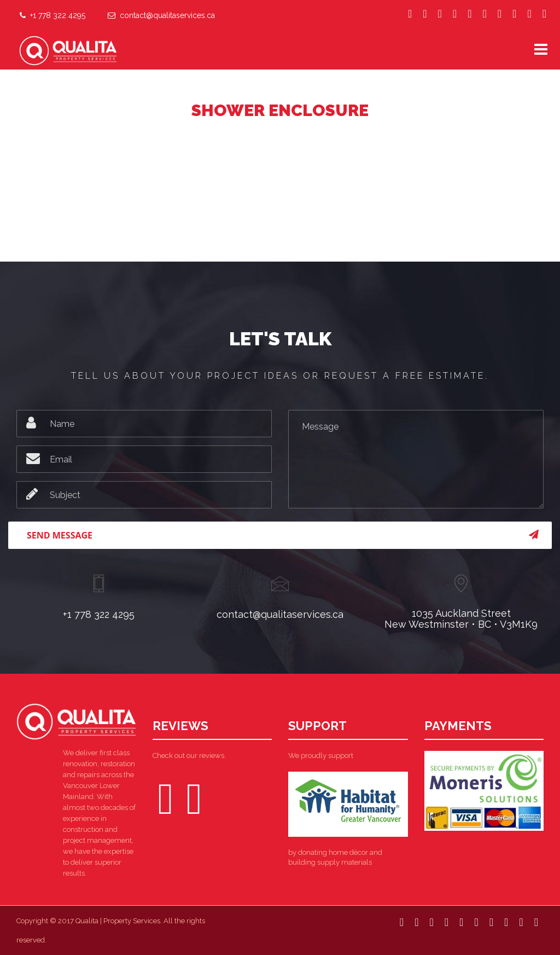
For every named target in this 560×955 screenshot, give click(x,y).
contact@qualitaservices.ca (161, 15)
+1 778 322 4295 (52, 15)
